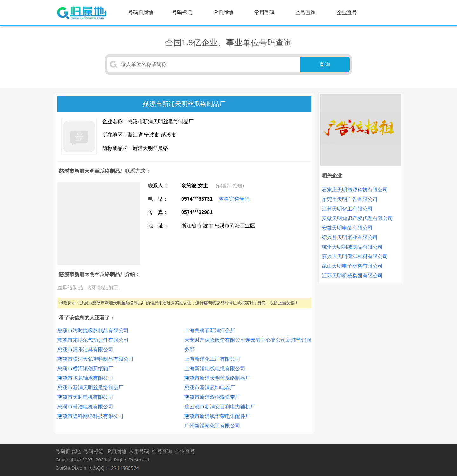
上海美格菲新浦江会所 (210, 330)
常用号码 (264, 13)
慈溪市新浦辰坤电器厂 (210, 388)
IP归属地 (223, 13)
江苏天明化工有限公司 (347, 209)
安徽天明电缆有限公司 (347, 228)
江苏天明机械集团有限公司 (352, 275)
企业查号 (347, 13)
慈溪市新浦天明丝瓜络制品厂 (90, 388)
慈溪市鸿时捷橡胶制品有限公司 (93, 330)
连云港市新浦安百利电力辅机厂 (220, 407)
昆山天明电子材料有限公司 (352, 266)
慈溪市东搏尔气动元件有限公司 (93, 340)
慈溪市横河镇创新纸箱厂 (85, 369)
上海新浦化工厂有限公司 (212, 359)
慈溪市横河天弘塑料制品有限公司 (96, 359)
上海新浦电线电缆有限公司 (215, 369)
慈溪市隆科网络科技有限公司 (90, 416)
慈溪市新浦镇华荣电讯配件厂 (217, 416)
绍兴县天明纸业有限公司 (350, 237)
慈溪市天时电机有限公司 (85, 397)
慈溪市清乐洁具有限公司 (85, 349)
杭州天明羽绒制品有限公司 (352, 247)
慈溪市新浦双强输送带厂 (212, 397)
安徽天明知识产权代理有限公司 (357, 218)
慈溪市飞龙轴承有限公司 (85, 378)
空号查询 (306, 13)
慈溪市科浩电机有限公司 (85, 407)
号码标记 (182, 13)
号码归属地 (141, 13)
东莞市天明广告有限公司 (350, 199)
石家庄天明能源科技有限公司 (355, 190)
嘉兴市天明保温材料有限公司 (355, 256)
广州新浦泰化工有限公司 (212, 426)
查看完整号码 (234, 199)
